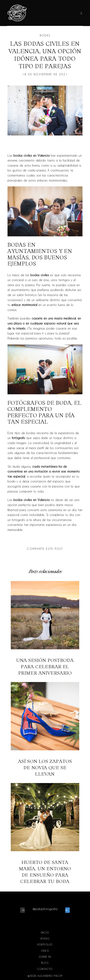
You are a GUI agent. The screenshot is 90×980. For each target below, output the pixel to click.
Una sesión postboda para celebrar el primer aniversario (45, 629)
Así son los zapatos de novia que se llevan (45, 730)
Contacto (45, 969)
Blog (45, 963)
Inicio (45, 933)
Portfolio (45, 945)
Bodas (45, 35)
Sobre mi (45, 957)
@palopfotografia (45, 909)
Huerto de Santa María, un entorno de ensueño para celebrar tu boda (45, 834)
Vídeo (45, 951)
